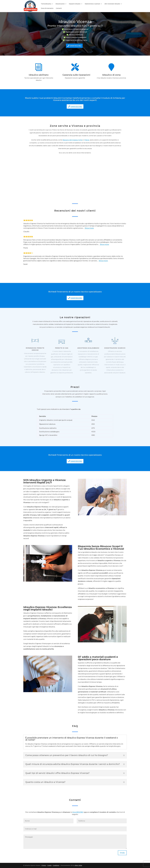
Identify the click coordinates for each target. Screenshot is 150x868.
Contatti (59, 8)
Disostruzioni (60, 4)
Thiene (87, 140)
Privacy (44, 865)
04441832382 (76, 46)
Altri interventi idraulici (112, 4)
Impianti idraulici (75, 4)
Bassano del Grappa (70, 140)
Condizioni (56, 865)
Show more (89, 228)
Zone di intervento (47, 8)
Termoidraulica (46, 4)
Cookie (49, 865)
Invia (122, 853)
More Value (79, 865)
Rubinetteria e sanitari (93, 4)
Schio (80, 140)
